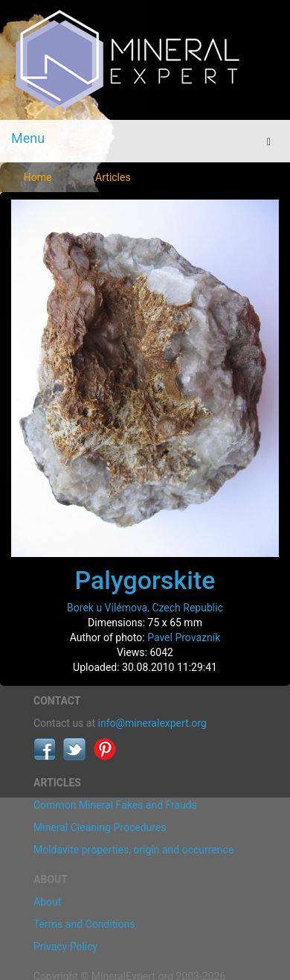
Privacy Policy (65, 946)
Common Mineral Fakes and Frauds (115, 805)
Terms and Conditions (84, 924)
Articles (113, 177)
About (47, 902)
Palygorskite (145, 580)
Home (38, 177)
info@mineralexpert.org (152, 723)
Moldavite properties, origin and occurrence (133, 850)
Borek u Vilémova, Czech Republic (145, 608)
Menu (28, 138)
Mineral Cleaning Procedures (100, 827)
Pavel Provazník (184, 637)
